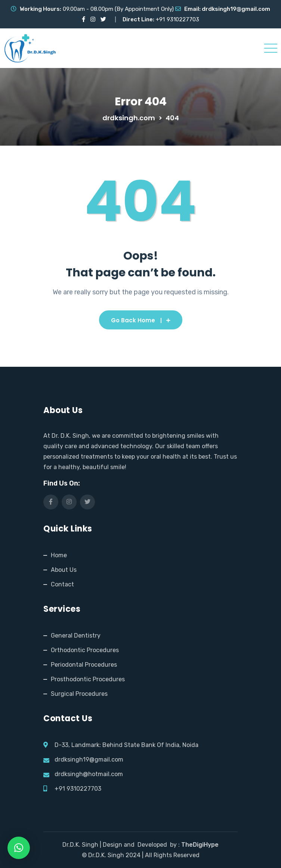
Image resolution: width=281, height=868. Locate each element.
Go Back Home (141, 320)
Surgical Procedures (79, 694)
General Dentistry (76, 635)
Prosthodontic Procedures (88, 679)
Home (59, 555)
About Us (64, 570)
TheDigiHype (200, 845)
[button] (19, 848)
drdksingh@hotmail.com (89, 774)
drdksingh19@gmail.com (236, 9)
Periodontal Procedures (84, 665)
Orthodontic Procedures (85, 650)
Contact (62, 584)
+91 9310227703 (78, 789)
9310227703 (183, 19)
